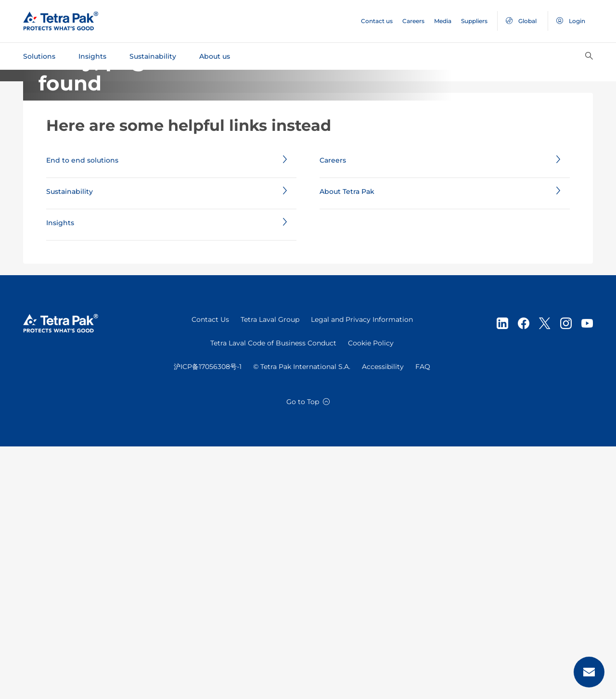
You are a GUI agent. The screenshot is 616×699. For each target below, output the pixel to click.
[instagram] (566, 576)
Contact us (377, 21)
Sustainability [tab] (153, 56)
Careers (413, 21)
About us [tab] (215, 56)
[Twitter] (545, 576)
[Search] (589, 56)
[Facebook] (524, 576)
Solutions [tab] (39, 56)
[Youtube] (587, 576)
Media (443, 21)
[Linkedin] (502, 576)
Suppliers (474, 21)
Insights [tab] (92, 56)
